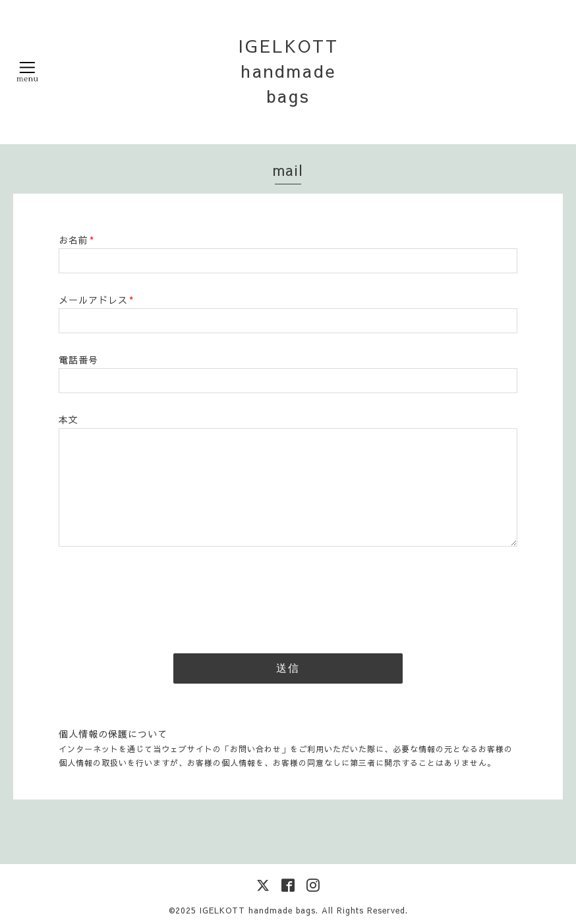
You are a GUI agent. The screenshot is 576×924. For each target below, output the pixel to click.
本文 (69, 420)
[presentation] (159, 596)
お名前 (76, 240)
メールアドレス (96, 300)
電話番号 (78, 360)
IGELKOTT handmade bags (288, 71)
